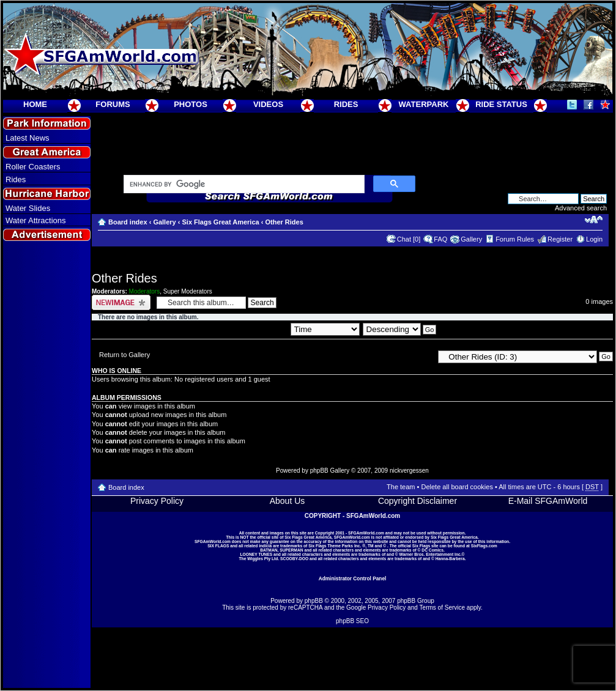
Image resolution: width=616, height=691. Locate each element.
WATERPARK (424, 104)
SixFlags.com (484, 546)
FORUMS (113, 104)
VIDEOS (268, 104)
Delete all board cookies (457, 487)
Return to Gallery (124, 355)
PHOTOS (191, 104)
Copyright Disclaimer (417, 501)
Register (560, 239)
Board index (128, 222)
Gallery (164, 222)
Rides (16, 179)
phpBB (314, 601)
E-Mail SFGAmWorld (548, 501)
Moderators (145, 291)
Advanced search (581, 208)
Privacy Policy (157, 501)
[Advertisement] (47, 465)
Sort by (314, 329)
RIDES (346, 104)
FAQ (440, 239)
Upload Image (121, 302)
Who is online (117, 371)
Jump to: (420, 356)
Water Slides (28, 208)
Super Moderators (188, 291)
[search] (243, 185)
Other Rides (284, 222)
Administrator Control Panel (353, 578)
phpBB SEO (352, 621)
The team (401, 487)
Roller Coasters (33, 167)
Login (594, 239)
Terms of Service (442, 608)
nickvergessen (409, 471)
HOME (35, 104)
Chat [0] (409, 239)
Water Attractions (36, 220)
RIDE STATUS (501, 104)
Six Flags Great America (220, 222)
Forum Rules (515, 239)
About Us (288, 501)
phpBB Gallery (330, 471)
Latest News (28, 138)
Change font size (594, 220)
